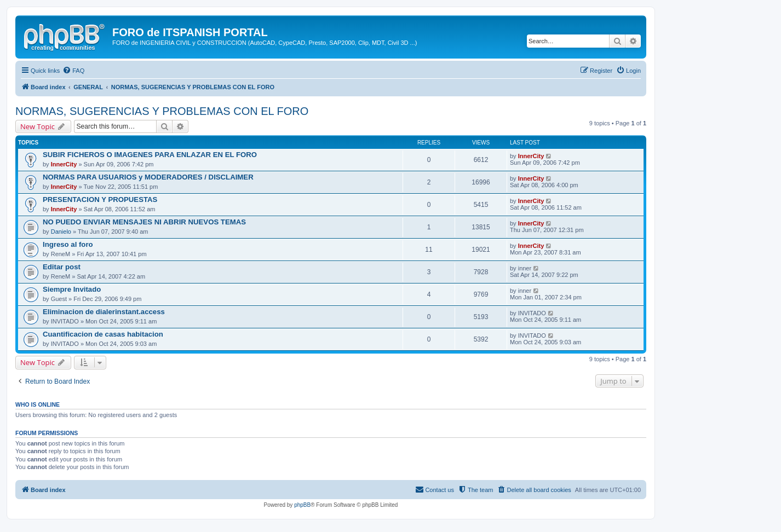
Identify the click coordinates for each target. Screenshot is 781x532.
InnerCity (64, 164)
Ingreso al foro (68, 244)
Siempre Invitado (72, 289)
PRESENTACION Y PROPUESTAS (100, 199)
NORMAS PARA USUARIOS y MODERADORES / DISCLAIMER (148, 177)
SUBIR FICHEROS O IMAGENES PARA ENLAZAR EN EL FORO (150, 155)
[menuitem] (73, 71)
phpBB (302, 505)
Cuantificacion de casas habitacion (103, 334)
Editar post (62, 267)
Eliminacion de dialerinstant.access (104, 312)
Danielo (61, 232)
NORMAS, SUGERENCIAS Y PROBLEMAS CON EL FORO (162, 111)
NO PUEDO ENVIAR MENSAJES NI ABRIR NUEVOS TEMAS (144, 222)
